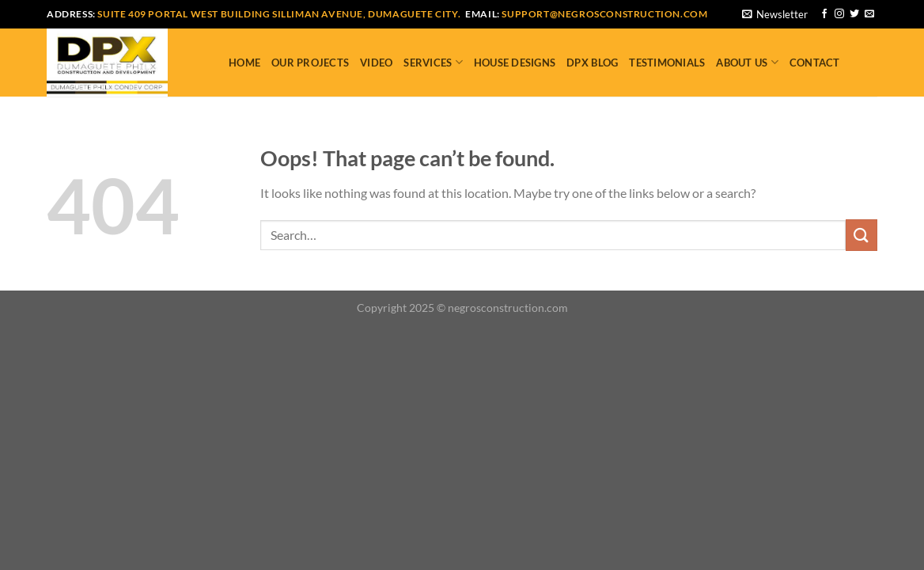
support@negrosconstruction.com (604, 14)
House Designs (515, 63)
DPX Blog (592, 63)
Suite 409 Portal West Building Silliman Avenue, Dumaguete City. (279, 14)
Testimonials (667, 63)
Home (244, 63)
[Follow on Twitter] (854, 14)
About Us (747, 62)
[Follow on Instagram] (839, 14)
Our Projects (310, 63)
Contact (815, 63)
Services (433, 62)
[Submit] (862, 235)
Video (376, 63)
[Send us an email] (869, 14)
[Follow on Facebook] (824, 14)
